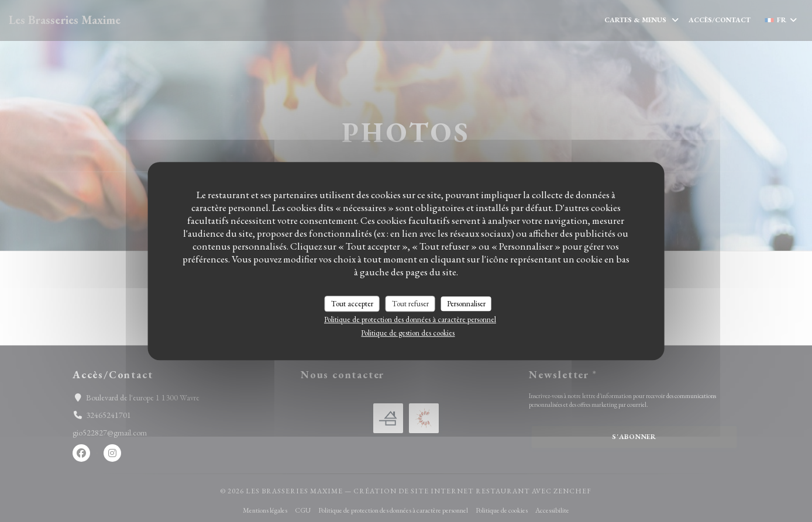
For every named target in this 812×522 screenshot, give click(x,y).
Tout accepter (352, 304)
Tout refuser (410, 304)
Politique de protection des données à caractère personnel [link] (410, 319)
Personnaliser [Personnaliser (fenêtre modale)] (466, 304)
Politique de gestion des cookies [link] (408, 333)
